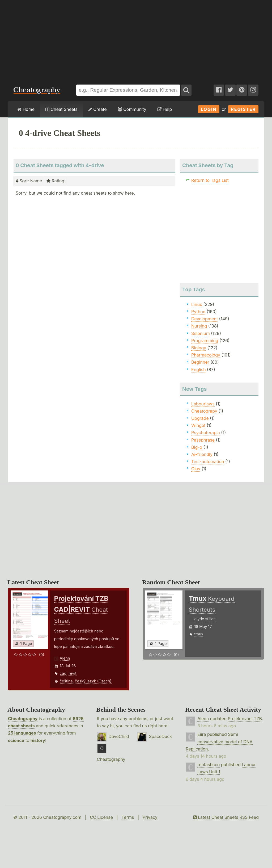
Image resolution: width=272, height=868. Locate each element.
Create (98, 109)
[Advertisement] (136, 40)
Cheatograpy (204, 411)
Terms (128, 817)
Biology (199, 348)
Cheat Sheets (61, 109)
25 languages (22, 733)
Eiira (202, 734)
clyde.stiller (205, 619)
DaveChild (119, 736)
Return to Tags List (210, 180)
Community (132, 109)
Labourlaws (203, 404)
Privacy (150, 817)
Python (198, 312)
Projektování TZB (245, 719)
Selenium (201, 333)
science (16, 740)
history (38, 740)
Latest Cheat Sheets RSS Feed (226, 817)
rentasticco (209, 765)
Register (243, 109)
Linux (197, 304)
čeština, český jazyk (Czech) (86, 681)
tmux (199, 634)
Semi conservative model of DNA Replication (219, 741)
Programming (205, 341)
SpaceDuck (160, 736)
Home (26, 109)
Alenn (65, 658)
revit (73, 673)
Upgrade (200, 418)
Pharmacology (206, 355)
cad (63, 673)
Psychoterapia (206, 433)
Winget (198, 425)
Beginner (200, 362)
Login (209, 109)
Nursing (199, 326)
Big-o (197, 447)
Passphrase (203, 440)
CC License (101, 817)
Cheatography (23, 719)
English (199, 370)
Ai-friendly (202, 454)
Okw (196, 469)
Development (205, 319)
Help (165, 109)
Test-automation (208, 462)
